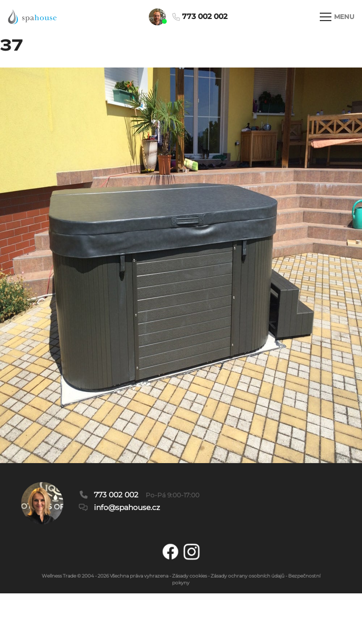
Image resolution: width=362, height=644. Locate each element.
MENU (337, 17)
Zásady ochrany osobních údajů (247, 576)
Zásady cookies (189, 576)
